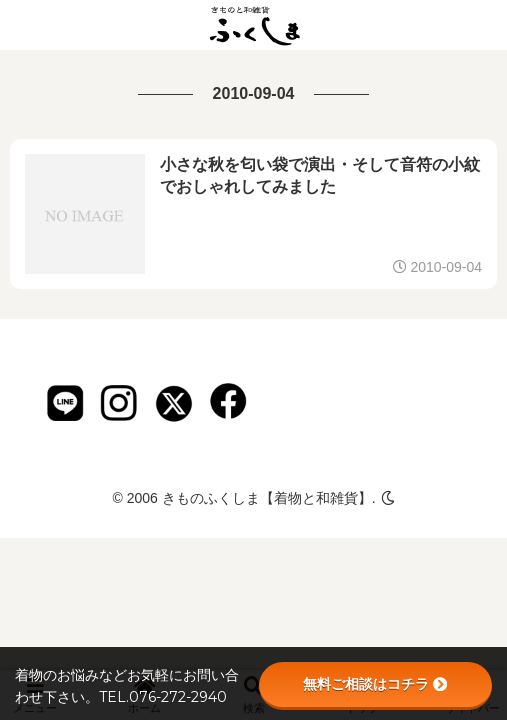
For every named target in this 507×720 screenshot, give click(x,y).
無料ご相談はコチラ (375, 684)
